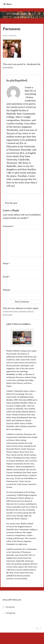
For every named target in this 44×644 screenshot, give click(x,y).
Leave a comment (10, 36)
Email (6, 277)
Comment (8, 226)
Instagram (11, 613)
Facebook (10, 607)
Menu (9, 4)
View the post (11, 203)
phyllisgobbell (18, 81)
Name (6, 263)
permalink (8, 68)
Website (7, 290)
